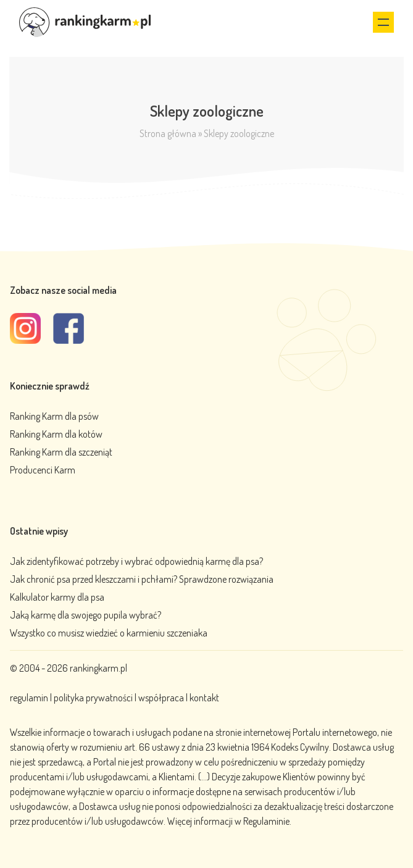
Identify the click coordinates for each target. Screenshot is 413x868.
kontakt (204, 698)
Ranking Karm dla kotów (56, 434)
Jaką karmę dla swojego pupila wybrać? (86, 615)
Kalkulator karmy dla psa (57, 597)
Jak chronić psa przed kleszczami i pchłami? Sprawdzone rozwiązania (142, 579)
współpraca (161, 698)
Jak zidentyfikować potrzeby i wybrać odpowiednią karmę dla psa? (136, 561)
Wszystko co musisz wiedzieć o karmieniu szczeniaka (109, 633)
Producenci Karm (43, 470)
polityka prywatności (93, 698)
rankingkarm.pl (98, 668)
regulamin (30, 698)
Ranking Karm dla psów (54, 416)
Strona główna (168, 133)
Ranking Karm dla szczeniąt (61, 452)
